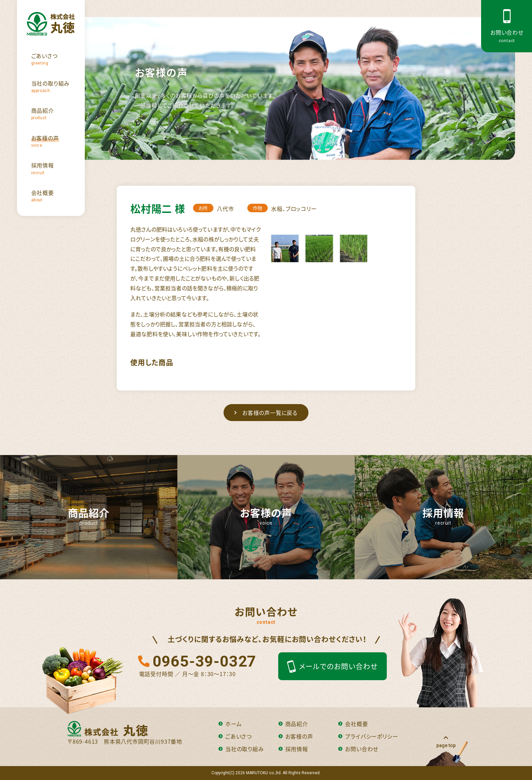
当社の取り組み (241, 749)
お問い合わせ (358, 749)
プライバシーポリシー (368, 736)
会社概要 (353, 724)
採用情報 (293, 749)
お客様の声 (296, 736)
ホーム (230, 724)
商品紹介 (293, 724)
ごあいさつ (235, 736)
